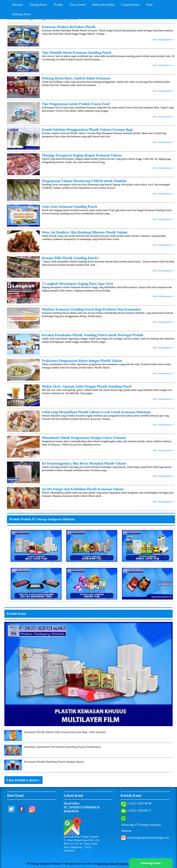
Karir (150, 5)
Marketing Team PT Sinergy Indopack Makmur (123, 864)
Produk (58, 5)
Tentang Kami (38, 5)
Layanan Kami (130, 5)
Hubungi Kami (22, 14)
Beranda (18, 5)
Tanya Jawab (78, 5)
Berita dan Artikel (103, 5)
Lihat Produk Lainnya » (23, 780)
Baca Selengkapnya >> (164, 39)
